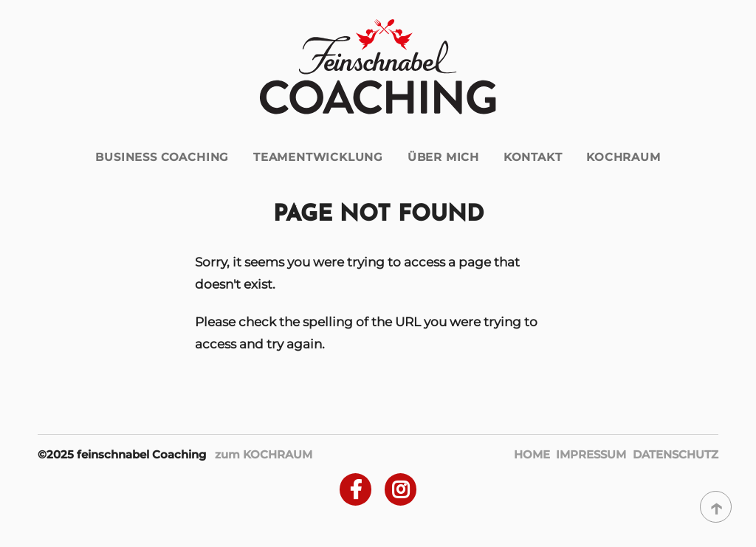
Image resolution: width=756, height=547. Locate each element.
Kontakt (533, 157)
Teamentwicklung (318, 157)
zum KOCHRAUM (264, 454)
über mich (443, 157)
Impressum (591, 454)
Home (532, 454)
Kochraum (623, 157)
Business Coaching (162, 157)
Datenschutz (676, 454)
